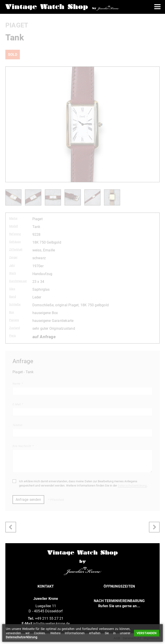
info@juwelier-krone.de (51, 624)
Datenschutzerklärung (132, 486)
